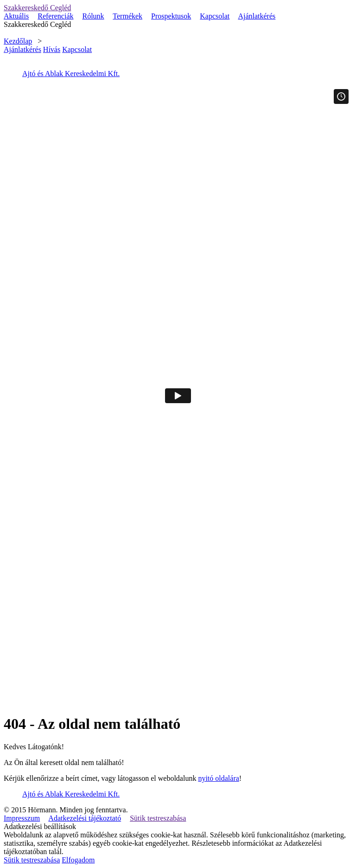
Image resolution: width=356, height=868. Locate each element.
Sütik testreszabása (158, 818)
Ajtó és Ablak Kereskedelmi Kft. (71, 74)
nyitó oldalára (218, 778)
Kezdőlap (18, 41)
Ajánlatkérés (257, 16)
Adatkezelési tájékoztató (85, 818)
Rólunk (93, 16)
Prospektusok (171, 16)
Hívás (52, 49)
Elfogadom (78, 860)
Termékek (127, 16)
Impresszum (22, 818)
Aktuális (16, 16)
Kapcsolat (215, 16)
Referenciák (55, 16)
